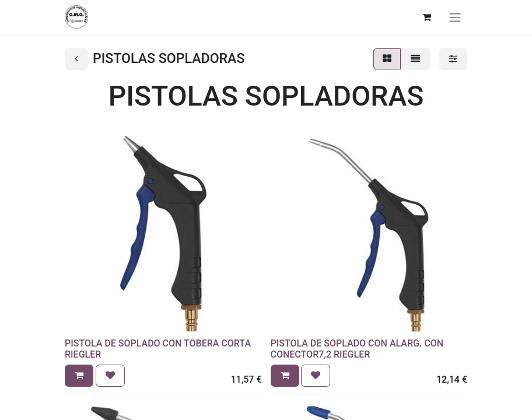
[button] (79, 376)
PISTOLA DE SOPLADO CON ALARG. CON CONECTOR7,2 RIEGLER (357, 349)
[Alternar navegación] (455, 17)
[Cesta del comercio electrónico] (426, 17)
